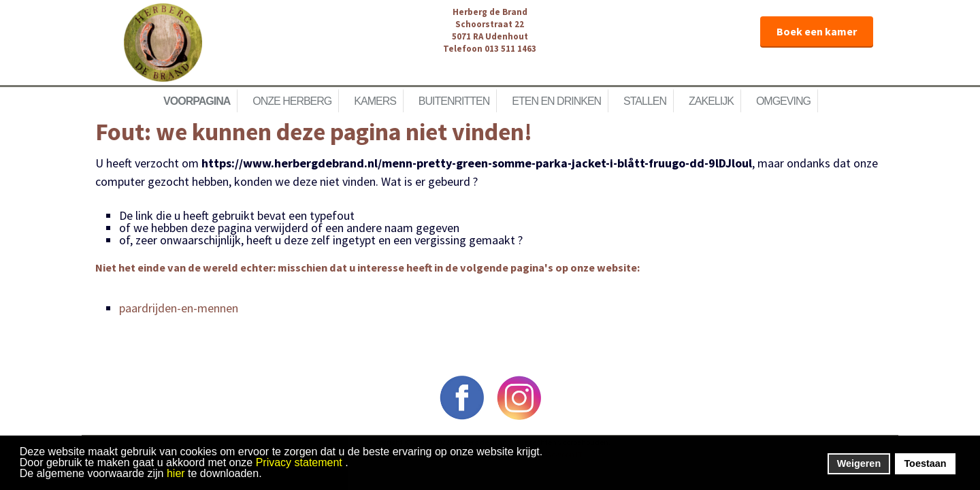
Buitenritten (454, 101)
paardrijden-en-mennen (179, 308)
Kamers (375, 101)
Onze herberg (292, 101)
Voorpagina (197, 101)
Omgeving (783, 101)
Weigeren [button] (859, 463)
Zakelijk (711, 101)
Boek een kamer (817, 31)
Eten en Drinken (556, 101)
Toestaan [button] (925, 463)
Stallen (645, 101)
